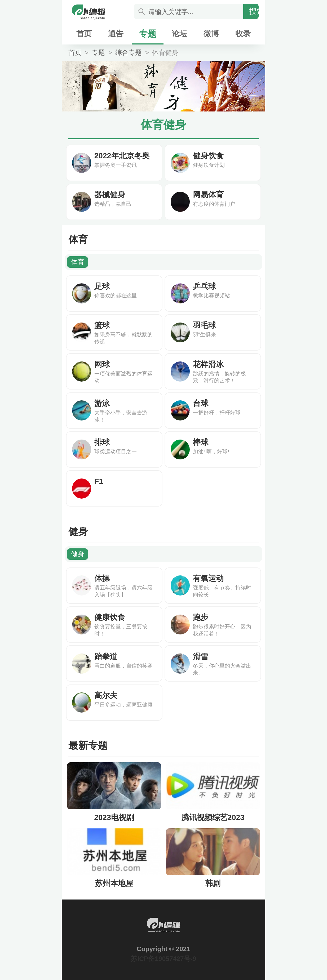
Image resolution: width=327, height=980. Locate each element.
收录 (243, 34)
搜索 (257, 11)
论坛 (179, 34)
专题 (148, 34)
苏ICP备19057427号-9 (163, 959)
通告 (116, 34)
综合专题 (129, 53)
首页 (84, 34)
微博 (211, 34)
